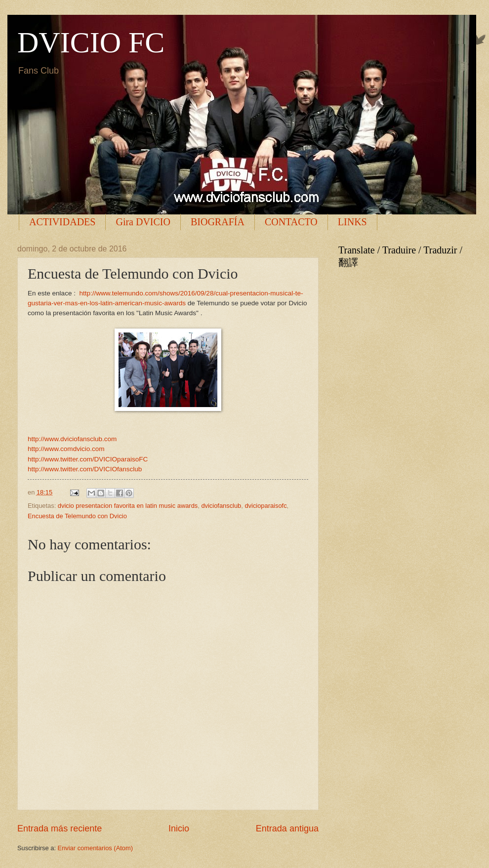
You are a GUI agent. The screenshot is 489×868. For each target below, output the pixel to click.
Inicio (179, 828)
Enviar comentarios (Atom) (95, 848)
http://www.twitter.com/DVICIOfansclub (85, 469)
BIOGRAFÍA (218, 222)
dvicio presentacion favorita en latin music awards (128, 506)
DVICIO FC (91, 42)
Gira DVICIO (143, 222)
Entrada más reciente (60, 828)
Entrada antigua (287, 828)
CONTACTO (291, 222)
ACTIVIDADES (62, 222)
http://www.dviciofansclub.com (72, 439)
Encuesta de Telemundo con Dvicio (77, 516)
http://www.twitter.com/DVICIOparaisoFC (88, 459)
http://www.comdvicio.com (66, 449)
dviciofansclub (221, 506)
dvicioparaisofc (265, 506)
